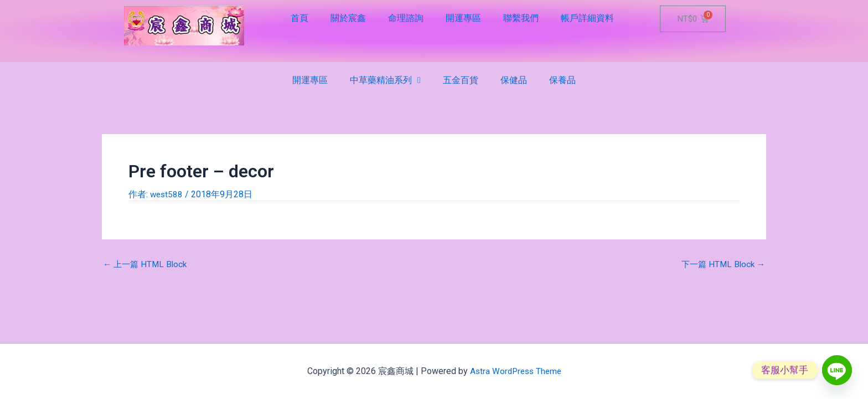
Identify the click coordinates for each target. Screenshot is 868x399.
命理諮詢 (406, 18)
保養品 (562, 80)
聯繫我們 (521, 18)
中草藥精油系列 (385, 80)
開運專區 (463, 18)
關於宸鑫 (348, 18)
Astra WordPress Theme (516, 371)
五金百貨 (461, 80)
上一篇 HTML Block (147, 264)
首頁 (299, 18)
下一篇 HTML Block (721, 264)
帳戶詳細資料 (587, 18)
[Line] (837, 370)
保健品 (514, 80)
